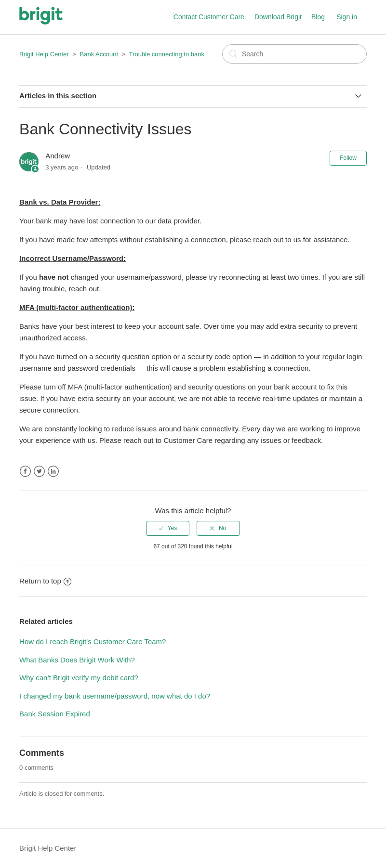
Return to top (45, 581)
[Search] (294, 54)
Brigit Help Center (44, 54)
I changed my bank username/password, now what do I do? (115, 696)
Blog (318, 17)
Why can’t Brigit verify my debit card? (79, 678)
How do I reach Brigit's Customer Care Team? (93, 641)
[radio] (168, 528)
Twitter (39, 472)
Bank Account (99, 54)
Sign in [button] (347, 17)
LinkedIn (53, 472)
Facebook (25, 472)
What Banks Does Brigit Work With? (77, 660)
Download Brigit (278, 17)
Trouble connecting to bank (167, 54)
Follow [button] (348, 158)
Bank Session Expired (55, 714)
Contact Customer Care (209, 17)
